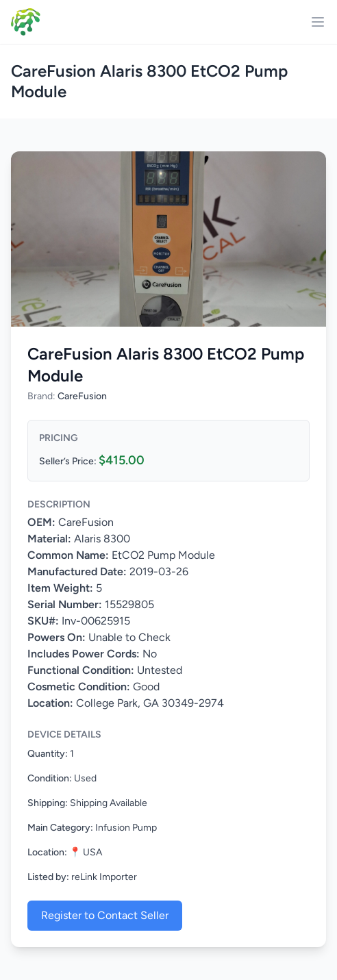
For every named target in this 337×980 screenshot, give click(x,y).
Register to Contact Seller (105, 915)
